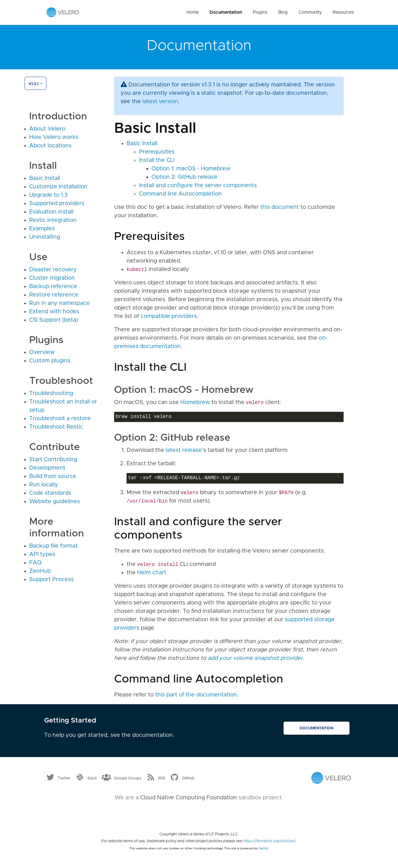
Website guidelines (55, 502)
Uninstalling (45, 237)
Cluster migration (52, 278)
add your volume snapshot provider (255, 658)
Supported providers (57, 204)
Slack (92, 778)
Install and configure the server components (198, 186)
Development (47, 468)
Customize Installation (58, 187)
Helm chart (152, 573)
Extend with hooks (54, 312)
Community (310, 12)
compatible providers (169, 316)
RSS (162, 778)
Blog (283, 12)
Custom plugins (50, 361)
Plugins (260, 12)
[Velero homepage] (63, 12)
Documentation (226, 12)
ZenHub (40, 571)
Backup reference (53, 287)
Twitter (64, 778)
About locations (50, 146)
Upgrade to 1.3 (49, 195)
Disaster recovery (53, 270)
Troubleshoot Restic (56, 427)
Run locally (44, 485)
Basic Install (45, 178)
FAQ (35, 563)
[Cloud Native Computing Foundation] (199, 814)
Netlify (264, 848)
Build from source (53, 476)
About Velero (47, 129)
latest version (160, 102)
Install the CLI (157, 160)
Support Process (51, 580)
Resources (343, 12)
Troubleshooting (51, 393)
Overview (42, 352)
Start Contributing (53, 460)
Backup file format (53, 546)
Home (193, 12)
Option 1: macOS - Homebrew (191, 169)
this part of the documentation (196, 695)
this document (280, 207)
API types (42, 554)
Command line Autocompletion (180, 194)
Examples (42, 229)
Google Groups (128, 778)
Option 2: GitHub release (184, 177)
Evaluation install (51, 212)
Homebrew (195, 402)
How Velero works (54, 137)
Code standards (50, 493)
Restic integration (53, 220)
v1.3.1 (34, 84)
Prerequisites (157, 152)
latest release (184, 450)
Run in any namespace (60, 303)
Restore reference (54, 295)
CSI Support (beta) (54, 320)
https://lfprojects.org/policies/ (269, 841)
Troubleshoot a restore (60, 419)
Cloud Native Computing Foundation (189, 798)
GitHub (188, 778)
